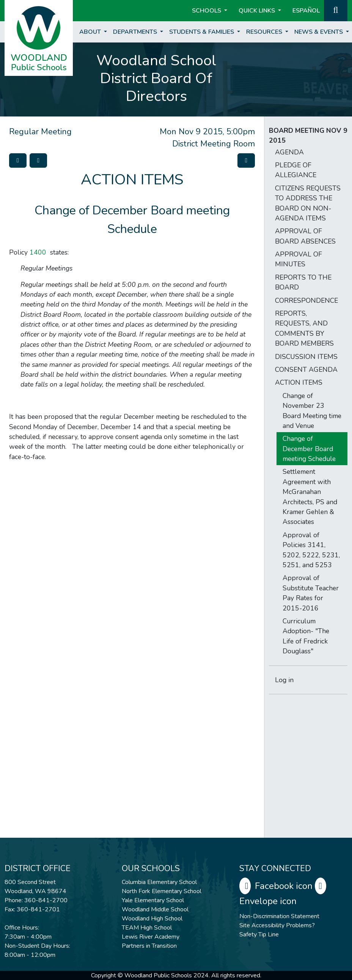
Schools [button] (207, 11)
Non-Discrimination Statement (279, 916)
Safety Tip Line (259, 934)
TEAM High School (147, 928)
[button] (336, 10)
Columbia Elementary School (159, 882)
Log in (284, 680)
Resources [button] (265, 32)
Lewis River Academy (151, 937)
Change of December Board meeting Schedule (309, 449)
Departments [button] (136, 32)
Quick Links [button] (258, 11)
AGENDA (289, 152)
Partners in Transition (149, 946)
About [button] (91, 32)
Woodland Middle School (155, 909)
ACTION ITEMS (299, 382)
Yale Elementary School (153, 900)
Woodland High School (152, 919)
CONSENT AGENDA (306, 370)
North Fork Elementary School (162, 891)
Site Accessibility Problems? (277, 925)
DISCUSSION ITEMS (306, 357)
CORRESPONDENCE (306, 300)
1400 (38, 252)
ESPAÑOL (306, 11)
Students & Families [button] (202, 32)
